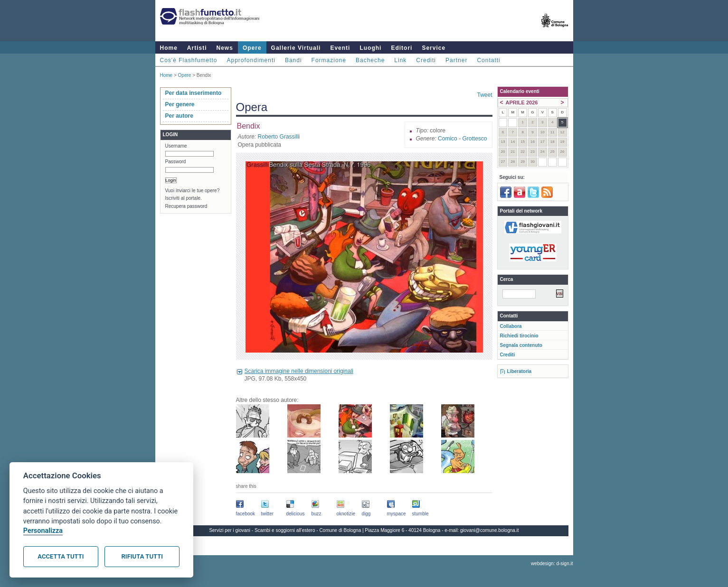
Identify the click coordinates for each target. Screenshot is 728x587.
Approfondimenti (251, 60)
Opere (252, 48)
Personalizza (43, 531)
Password (176, 162)
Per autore (179, 116)
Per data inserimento (194, 93)
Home (169, 48)
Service (434, 48)
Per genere (180, 104)
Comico (448, 139)
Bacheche (370, 60)
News (225, 48)
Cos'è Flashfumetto (189, 60)
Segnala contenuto (521, 345)
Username (176, 146)
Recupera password (186, 206)
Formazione (329, 60)
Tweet (484, 95)
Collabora (511, 326)
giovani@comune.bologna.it (490, 530)
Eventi (340, 48)
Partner (456, 60)
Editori (402, 48)
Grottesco (474, 139)
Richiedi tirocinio (519, 336)
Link (400, 60)
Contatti (488, 60)
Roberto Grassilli (279, 137)
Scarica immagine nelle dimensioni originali (299, 371)
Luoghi (370, 48)
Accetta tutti (61, 556)
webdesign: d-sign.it (552, 564)
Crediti (426, 60)
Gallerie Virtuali (296, 48)
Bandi (293, 60)
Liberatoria (520, 371)
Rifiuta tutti (142, 556)
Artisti (197, 48)
